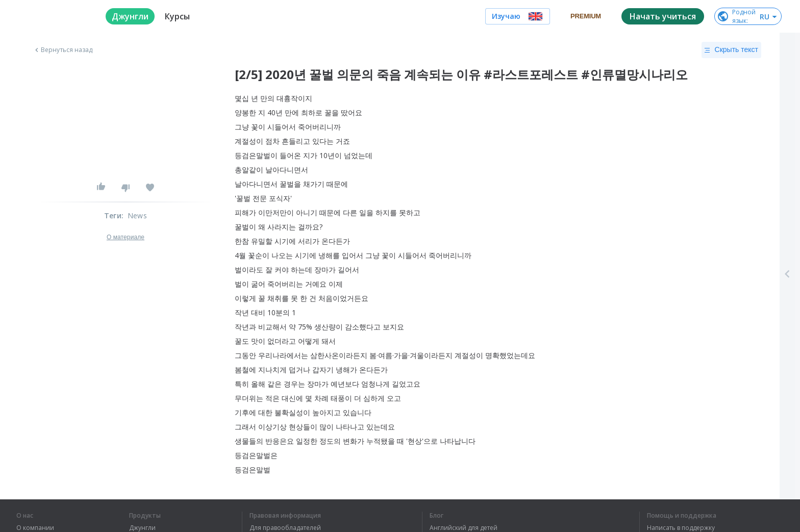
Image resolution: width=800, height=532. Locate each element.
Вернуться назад (63, 50)
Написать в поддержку (681, 528)
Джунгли (142, 528)
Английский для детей (464, 528)
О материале (126, 237)
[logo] (53, 16)
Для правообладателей (285, 528)
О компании (35, 528)
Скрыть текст (731, 50)
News (137, 216)
